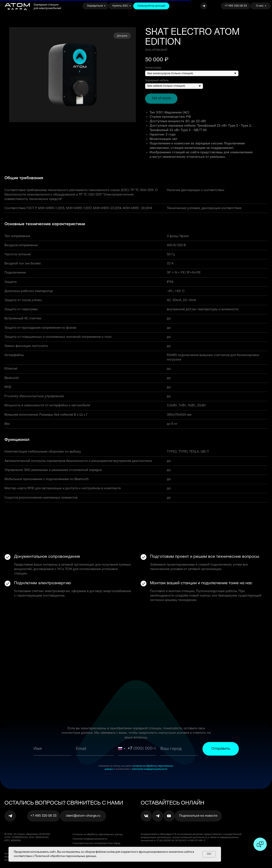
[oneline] (179, 749)
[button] (198, 816)
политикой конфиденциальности (149, 769)
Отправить (221, 749)
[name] (52, 749)
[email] (95, 749)
